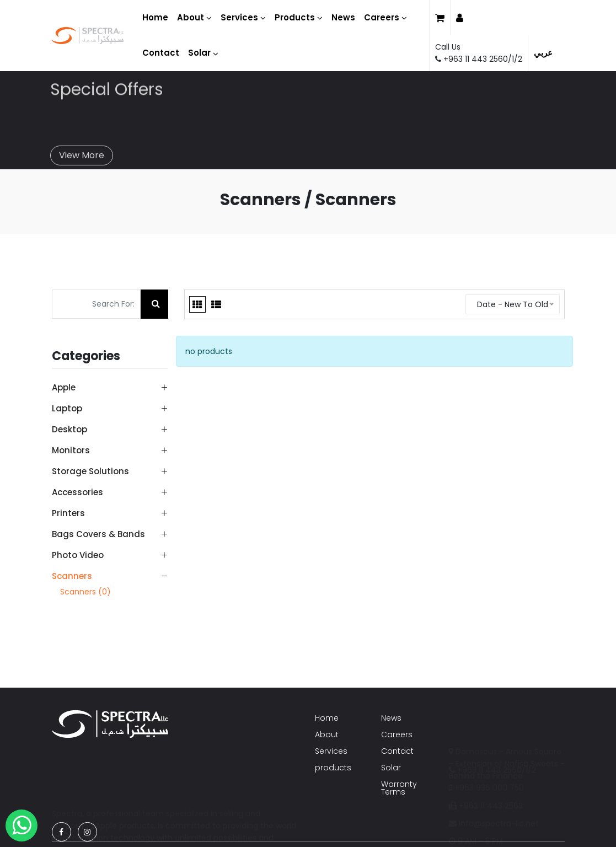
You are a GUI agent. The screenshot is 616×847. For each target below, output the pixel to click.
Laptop (67, 408)
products (333, 768)
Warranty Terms (399, 788)
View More (82, 150)
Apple (64, 387)
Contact (397, 751)
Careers (397, 735)
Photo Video (78, 555)
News (391, 718)
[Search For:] (96, 304)
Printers (68, 513)
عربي (543, 53)
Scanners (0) (85, 592)
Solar (391, 768)
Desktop (69, 429)
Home (327, 718)
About (327, 735)
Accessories (77, 492)
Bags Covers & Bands (98, 534)
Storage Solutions (90, 471)
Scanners (72, 576)
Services (331, 751)
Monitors (71, 450)
